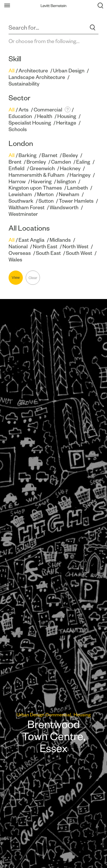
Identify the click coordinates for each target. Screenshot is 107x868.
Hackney (70, 168)
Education (20, 116)
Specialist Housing (30, 123)
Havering (41, 181)
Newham (69, 194)
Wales (15, 260)
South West (79, 253)
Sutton (46, 201)
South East (48, 253)
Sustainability (24, 84)
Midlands (60, 240)
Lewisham (20, 194)
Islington (66, 181)
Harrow (17, 181)
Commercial (48, 110)
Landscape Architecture (37, 77)
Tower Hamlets (76, 201)
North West (75, 246)
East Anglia (32, 240)
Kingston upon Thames (35, 188)
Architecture (33, 71)
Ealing (83, 162)
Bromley (36, 162)
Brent (15, 162)
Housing (67, 116)
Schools (18, 129)
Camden (61, 162)
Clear (33, 278)
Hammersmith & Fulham (37, 175)
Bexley (70, 155)
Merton (45, 194)
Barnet (50, 155)
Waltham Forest (27, 207)
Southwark (21, 201)
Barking (28, 155)
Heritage (66, 123)
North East (45, 246)
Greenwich (42, 168)
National (18, 246)
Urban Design (69, 71)
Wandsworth (64, 207)
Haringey (80, 175)
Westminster (23, 214)
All (12, 71)
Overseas (20, 253)
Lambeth (77, 188)
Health (45, 116)
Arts (24, 110)
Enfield (17, 168)
